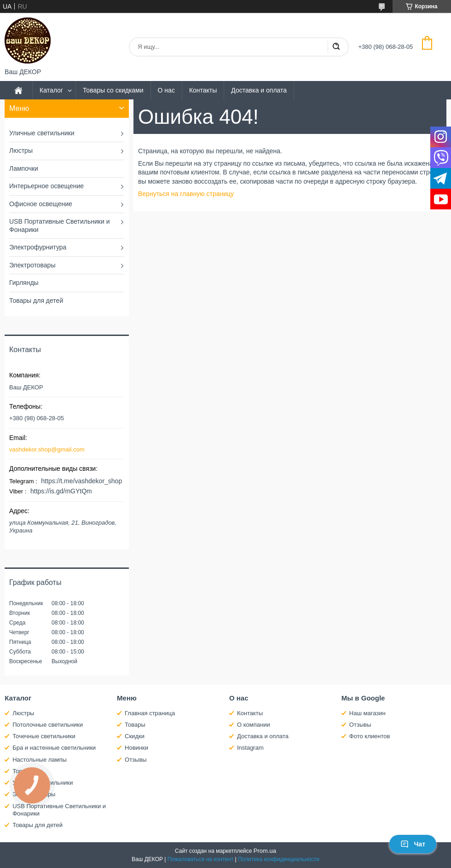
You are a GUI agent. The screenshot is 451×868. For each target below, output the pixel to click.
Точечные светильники (44, 736)
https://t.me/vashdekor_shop (81, 481)
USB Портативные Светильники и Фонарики (60, 226)
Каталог (51, 90)
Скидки (135, 736)
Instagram (250, 748)
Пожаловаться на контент (200, 859)
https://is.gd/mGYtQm (61, 491)
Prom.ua (265, 851)
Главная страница (150, 713)
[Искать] (336, 47)
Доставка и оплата (259, 90)
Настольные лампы (40, 760)
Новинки (136, 748)
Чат (413, 844)
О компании (254, 725)
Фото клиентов (370, 736)
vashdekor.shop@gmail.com (47, 449)
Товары (135, 725)
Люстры (21, 150)
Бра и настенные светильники (54, 748)
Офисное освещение (41, 204)
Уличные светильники (42, 133)
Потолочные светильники (48, 725)
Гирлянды (24, 283)
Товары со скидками (113, 90)
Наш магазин (367, 713)
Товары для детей (36, 301)
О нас (166, 90)
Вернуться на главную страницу (186, 194)
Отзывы (136, 760)
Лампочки (24, 168)
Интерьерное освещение (46, 186)
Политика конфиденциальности (279, 859)
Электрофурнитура (38, 247)
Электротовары (32, 265)
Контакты (203, 90)
